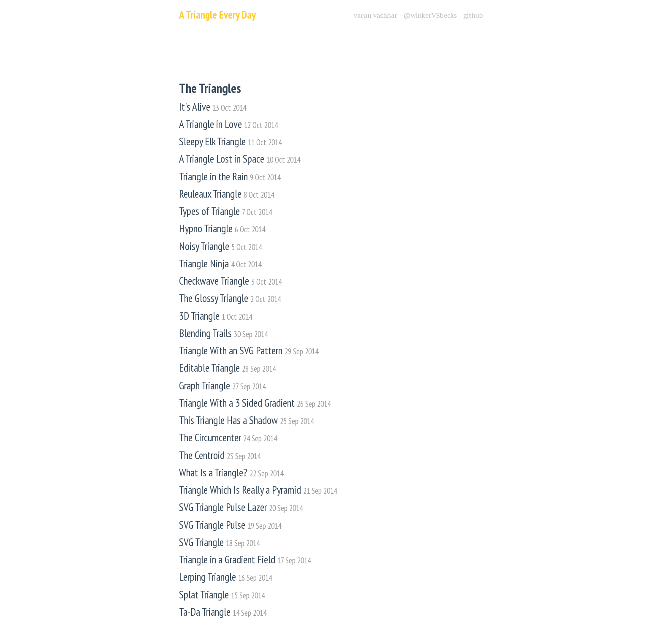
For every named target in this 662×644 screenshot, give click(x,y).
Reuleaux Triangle (227, 194)
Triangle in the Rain (230, 177)
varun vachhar (376, 15)
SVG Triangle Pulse (230, 525)
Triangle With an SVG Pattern (249, 351)
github (473, 15)
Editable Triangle (227, 368)
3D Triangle (216, 316)
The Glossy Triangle (230, 298)
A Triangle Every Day (217, 15)
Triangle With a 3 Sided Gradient (255, 403)
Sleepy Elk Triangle (230, 142)
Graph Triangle (222, 386)
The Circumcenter (228, 438)
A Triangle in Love (228, 124)
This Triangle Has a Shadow (246, 420)
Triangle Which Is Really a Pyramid (258, 490)
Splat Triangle (222, 595)
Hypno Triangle (222, 229)
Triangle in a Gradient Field (245, 560)
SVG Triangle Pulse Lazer (241, 507)
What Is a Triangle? (231, 473)
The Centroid (220, 455)
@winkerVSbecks (430, 15)
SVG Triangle (219, 542)
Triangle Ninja (220, 264)
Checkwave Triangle (230, 281)
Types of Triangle (225, 211)
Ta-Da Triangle (223, 612)
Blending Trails (223, 333)
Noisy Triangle (220, 246)
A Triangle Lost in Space (240, 159)
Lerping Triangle (225, 577)
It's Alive (213, 107)
